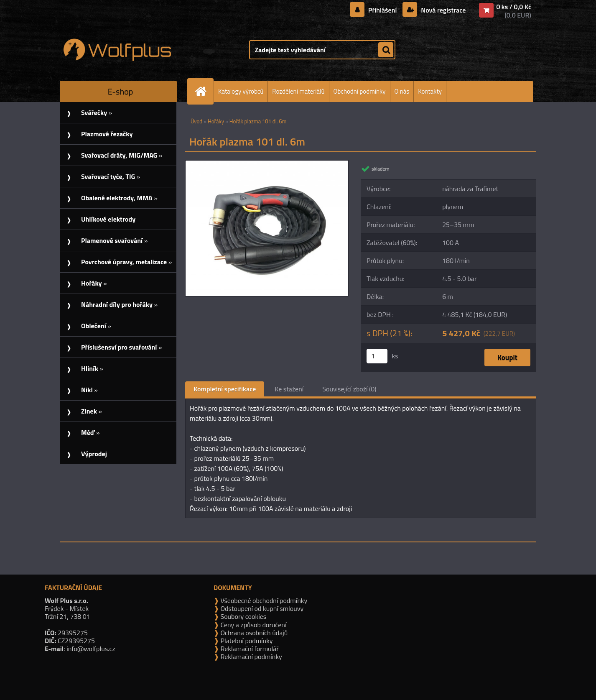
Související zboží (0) (349, 389)
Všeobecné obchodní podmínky (263, 600)
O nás (402, 91)
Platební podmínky (246, 641)
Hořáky (216, 121)
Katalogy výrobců (241, 91)
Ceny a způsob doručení (253, 625)
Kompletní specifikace (225, 389)
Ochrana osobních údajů (253, 633)
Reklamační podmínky (251, 657)
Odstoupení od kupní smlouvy (261, 608)
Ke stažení (289, 389)
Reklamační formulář (249, 649)
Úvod (196, 121)
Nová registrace (443, 10)
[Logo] (117, 50)
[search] (386, 50)
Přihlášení (383, 10)
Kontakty (430, 91)
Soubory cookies (243, 616)
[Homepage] (204, 91)
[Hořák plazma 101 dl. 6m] (267, 164)
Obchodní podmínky (360, 91)
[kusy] (377, 356)
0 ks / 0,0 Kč (514, 7)
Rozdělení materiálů (298, 91)
